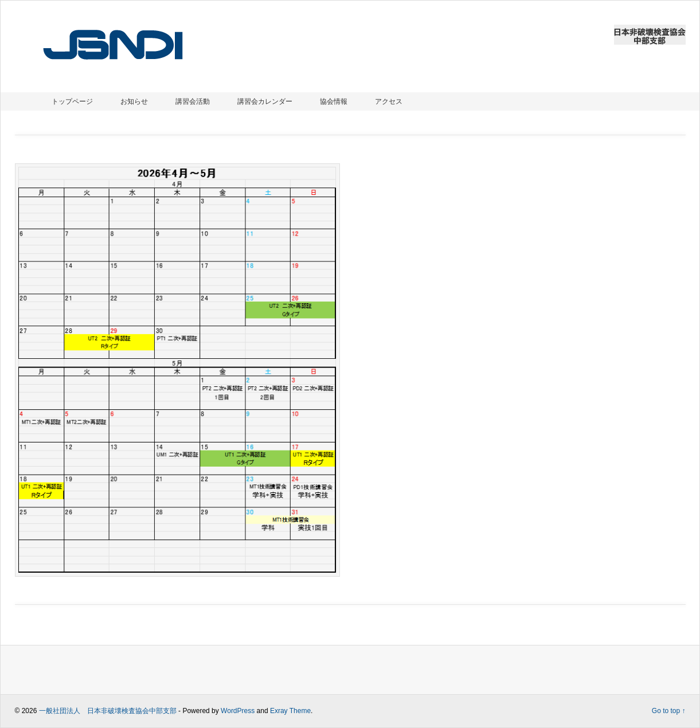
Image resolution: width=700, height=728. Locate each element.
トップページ (72, 101)
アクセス (389, 101)
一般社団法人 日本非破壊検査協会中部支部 (108, 711)
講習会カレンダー (265, 101)
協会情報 (334, 101)
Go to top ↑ (669, 711)
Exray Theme (290, 711)
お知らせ (134, 101)
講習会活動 (193, 101)
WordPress (238, 711)
